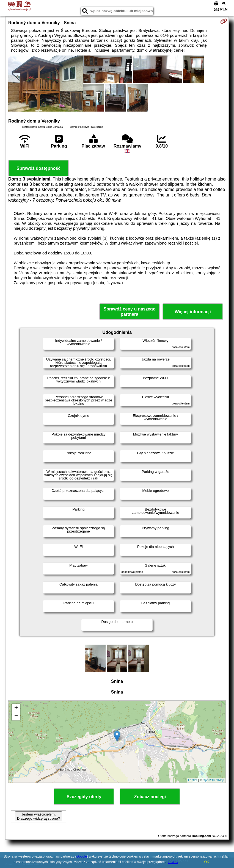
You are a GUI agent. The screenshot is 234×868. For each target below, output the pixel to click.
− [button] (16, 716)
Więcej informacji (193, 312)
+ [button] (16, 708)
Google (82, 856)
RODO (173, 862)
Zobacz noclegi (150, 797)
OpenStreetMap (213, 780)
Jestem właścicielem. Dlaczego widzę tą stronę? (38, 816)
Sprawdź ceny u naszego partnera (129, 312)
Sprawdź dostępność (38, 168)
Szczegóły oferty (84, 797)
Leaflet (193, 780)
